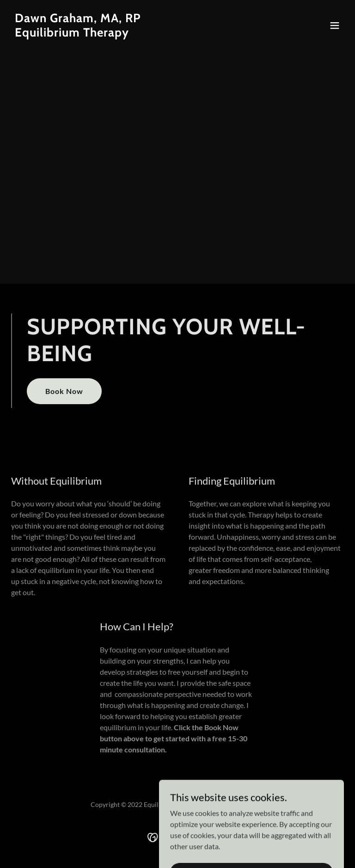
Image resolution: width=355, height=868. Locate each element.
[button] (335, 25)
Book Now (64, 391)
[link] (78, 34)
